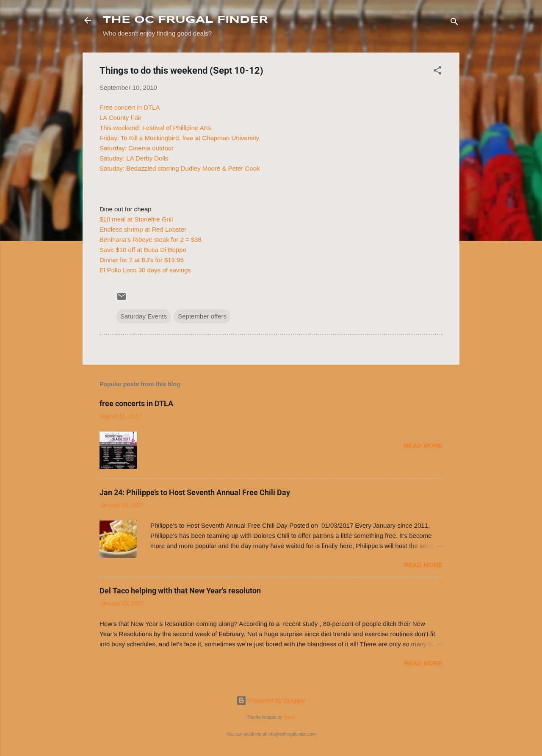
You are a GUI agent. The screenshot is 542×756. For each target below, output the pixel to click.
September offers (202, 316)
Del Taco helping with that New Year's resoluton (180, 591)
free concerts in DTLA (136, 403)
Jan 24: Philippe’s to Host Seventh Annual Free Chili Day (195, 492)
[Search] (454, 23)
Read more (423, 445)
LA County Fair (120, 118)
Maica (289, 717)
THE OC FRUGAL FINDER (185, 20)
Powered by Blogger (271, 700)
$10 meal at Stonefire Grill (136, 219)
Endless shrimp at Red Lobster (143, 229)
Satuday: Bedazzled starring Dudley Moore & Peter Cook (180, 168)
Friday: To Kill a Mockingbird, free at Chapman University (179, 138)
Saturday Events (144, 316)
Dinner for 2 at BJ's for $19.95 (142, 260)
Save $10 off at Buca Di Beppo (143, 250)
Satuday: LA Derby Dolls (134, 158)
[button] (437, 72)
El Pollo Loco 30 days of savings (145, 270)
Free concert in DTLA (130, 107)
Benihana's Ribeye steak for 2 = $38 (151, 240)
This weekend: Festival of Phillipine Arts (155, 128)
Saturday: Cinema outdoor (137, 148)
